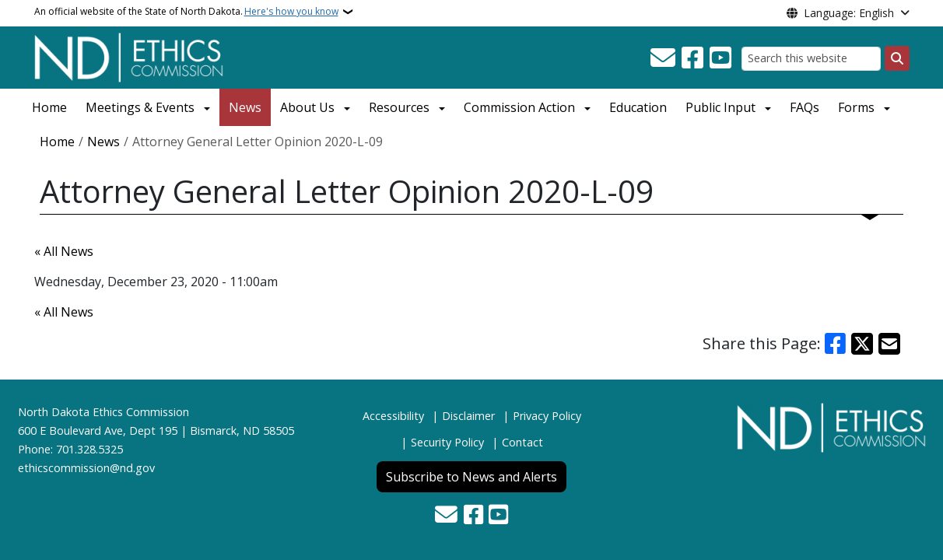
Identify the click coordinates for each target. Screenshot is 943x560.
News (245, 107)
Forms (856, 107)
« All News (64, 251)
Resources (399, 107)
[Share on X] (862, 344)
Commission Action (519, 107)
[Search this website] (811, 59)
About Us (307, 107)
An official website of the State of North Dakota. (186, 12)
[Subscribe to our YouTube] (720, 58)
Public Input (720, 107)
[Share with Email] (889, 344)
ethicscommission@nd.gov (86, 468)
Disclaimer (468, 416)
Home (49, 107)
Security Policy (447, 442)
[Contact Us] (663, 58)
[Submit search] (897, 58)
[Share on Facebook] (836, 344)
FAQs (805, 107)
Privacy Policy (547, 416)
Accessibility (393, 416)
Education (638, 107)
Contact (522, 442)
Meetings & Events (140, 107)
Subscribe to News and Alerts (471, 477)
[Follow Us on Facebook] (692, 58)
